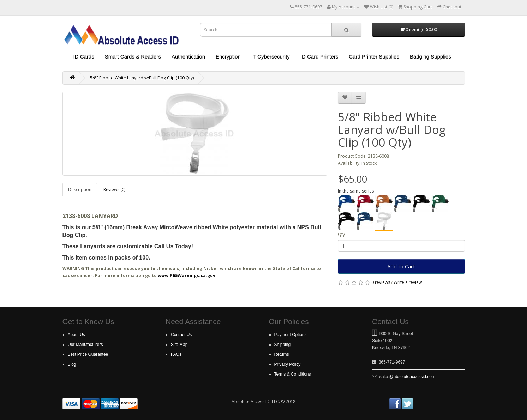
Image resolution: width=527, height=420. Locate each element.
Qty (341, 234)
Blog (72, 364)
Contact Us (181, 335)
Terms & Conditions (293, 374)
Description (80, 190)
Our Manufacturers (85, 345)
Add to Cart (401, 266)
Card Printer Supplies (374, 57)
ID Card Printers (319, 57)
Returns (282, 354)
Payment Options (291, 335)
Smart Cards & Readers (133, 57)
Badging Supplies (430, 57)
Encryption (228, 57)
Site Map (179, 345)
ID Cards (84, 57)
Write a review (408, 282)
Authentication (188, 57)
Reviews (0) (114, 190)
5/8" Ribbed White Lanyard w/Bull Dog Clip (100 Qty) (142, 78)
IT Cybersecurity (271, 57)
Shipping (283, 345)
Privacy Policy (288, 364)
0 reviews (381, 282)
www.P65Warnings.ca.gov (187, 276)
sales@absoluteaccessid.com (407, 377)
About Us (76, 335)
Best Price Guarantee (88, 354)
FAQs (176, 354)
